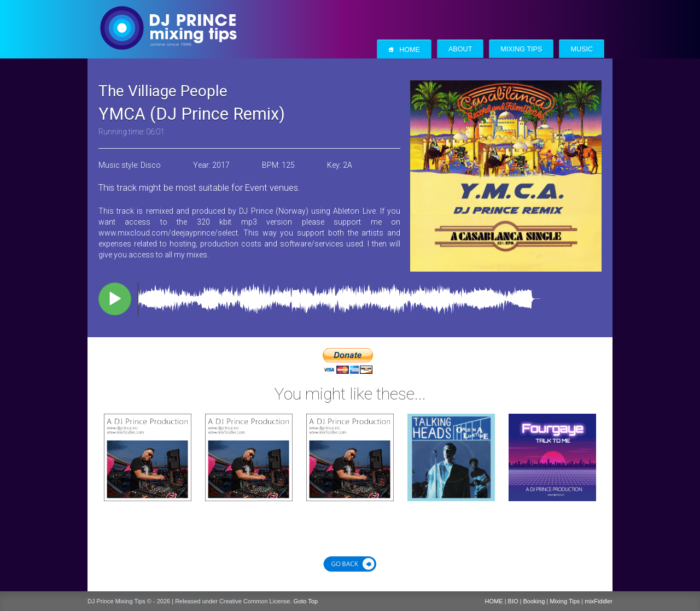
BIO (513, 601)
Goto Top (306, 601)
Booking (534, 601)
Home (404, 49)
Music (582, 49)
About (460, 49)
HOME (494, 601)
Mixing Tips (521, 49)
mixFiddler (599, 601)
